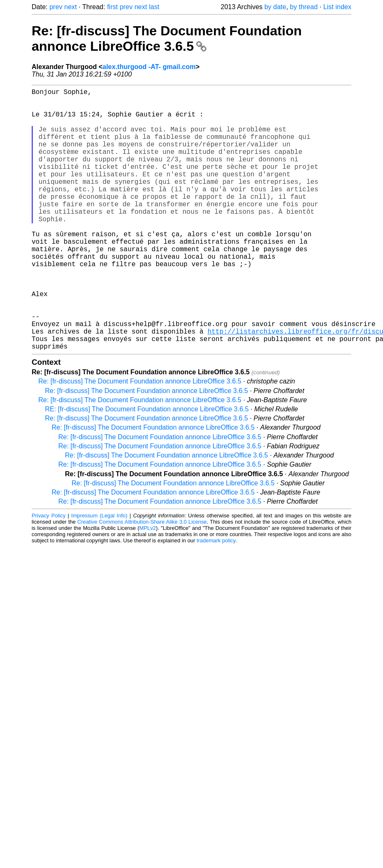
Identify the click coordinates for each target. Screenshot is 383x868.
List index (337, 7)
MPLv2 (148, 586)
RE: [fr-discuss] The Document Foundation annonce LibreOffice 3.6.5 (147, 467)
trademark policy (216, 599)
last (154, 7)
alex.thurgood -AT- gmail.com (149, 67)
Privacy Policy (48, 574)
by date (275, 7)
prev (56, 7)
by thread (304, 7)
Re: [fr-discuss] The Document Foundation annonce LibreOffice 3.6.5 (167, 38)
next (70, 7)
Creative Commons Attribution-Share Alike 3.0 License (142, 580)
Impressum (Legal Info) (99, 574)
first (112, 7)
